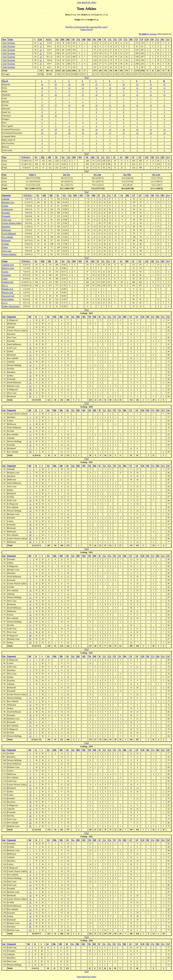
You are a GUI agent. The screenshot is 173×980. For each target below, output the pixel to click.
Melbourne (7, 230)
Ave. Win (127, 175)
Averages (82, 27)
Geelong (12, 43)
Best (68, 27)
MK (63, 39)
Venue (5, 261)
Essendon (6, 213)
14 (69, 88)
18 (56, 95)
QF (30, 389)
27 (96, 84)
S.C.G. (5, 303)
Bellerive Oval (8, 268)
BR (131, 39)
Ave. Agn (97, 175)
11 (164, 105)
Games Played (86, 30)
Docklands (7, 275)
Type (4, 157)
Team (11, 39)
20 (30, 379)
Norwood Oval (8, 296)
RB (100, 39)
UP (142, 39)
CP (136, 39)
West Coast (7, 251)
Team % (33, 175)
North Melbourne (9, 234)
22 (41, 50)
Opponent (7, 195)
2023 (5, 57)
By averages (152, 34)
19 (42, 95)
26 (41, 64)
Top (86, 78)
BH (84, 39)
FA (126, 39)
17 (69, 95)
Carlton (5, 206)
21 (30, 383)
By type (74, 27)
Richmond (6, 240)
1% (158, 39)
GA (168, 39)
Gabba (5, 279)
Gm (4, 317)
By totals (143, 34)
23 (41, 43)
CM (147, 39)
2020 (5, 46)
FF (121, 39)
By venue (103, 27)
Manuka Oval (8, 289)
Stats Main (82, 2)
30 (56, 84)
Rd (30, 317)
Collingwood (7, 209)
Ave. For (67, 175)
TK (95, 39)
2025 (5, 64)
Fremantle (6, 216)
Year (4, 39)
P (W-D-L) (26, 157)
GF (30, 642)
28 (83, 84)
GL (79, 39)
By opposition (93, 27)
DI (73, 39)
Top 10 (5, 81)
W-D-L (49, 39)
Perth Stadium (8, 299)
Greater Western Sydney (12, 223)
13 (137, 88)
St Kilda (6, 244)
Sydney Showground (11, 306)
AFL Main (91, 2)
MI (152, 39)
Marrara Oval (8, 292)
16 (42, 88)
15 (56, 88)
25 (41, 53)
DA (63, 157)
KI (57, 39)
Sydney (5, 247)
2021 (5, 50)
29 (69, 84)
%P (168, 317)
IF (105, 39)
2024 (5, 60)
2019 (5, 43)
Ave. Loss (156, 175)
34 (42, 84)
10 (164, 81)
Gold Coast (7, 220)
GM (40, 39)
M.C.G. (5, 286)
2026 (5, 67)
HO (89, 39)
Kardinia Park (8, 282)
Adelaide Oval (8, 265)
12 (41, 46)
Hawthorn (6, 227)
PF (30, 396)
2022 (5, 53)
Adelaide (6, 199)
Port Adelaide (8, 237)
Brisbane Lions (8, 202)
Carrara (5, 272)
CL (110, 39)
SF (30, 393)
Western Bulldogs (9, 254)
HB (68, 39)
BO (163, 39)
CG (116, 39)
